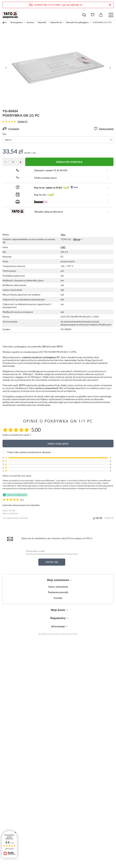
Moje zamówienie (58, 580)
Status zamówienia (58, 587)
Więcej (77, 239)
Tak (98, 518)
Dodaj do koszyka (69, 162)
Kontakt (58, 598)
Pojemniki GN (56, 22)
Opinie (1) (23, 122)
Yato (63, 235)
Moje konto (58, 610)
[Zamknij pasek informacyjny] (110, 5)
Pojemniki (42, 22)
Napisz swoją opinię (58, 444)
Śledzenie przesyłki (58, 592)
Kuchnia (30, 22)
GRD (63, 247)
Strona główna (16, 22)
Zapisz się (52, 562)
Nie (109, 518)
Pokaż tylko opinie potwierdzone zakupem (29, 452)
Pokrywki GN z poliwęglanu (77, 22)
